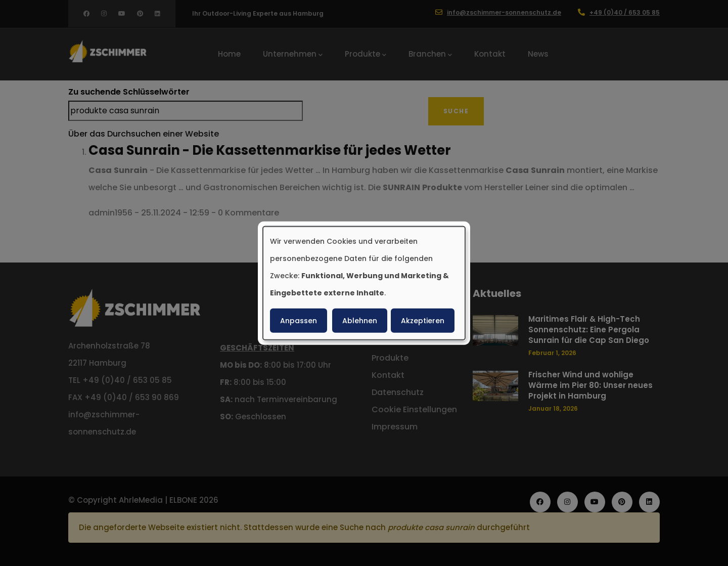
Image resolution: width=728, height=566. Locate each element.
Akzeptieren (423, 321)
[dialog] (364, 283)
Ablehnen (360, 321)
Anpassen (299, 321)
